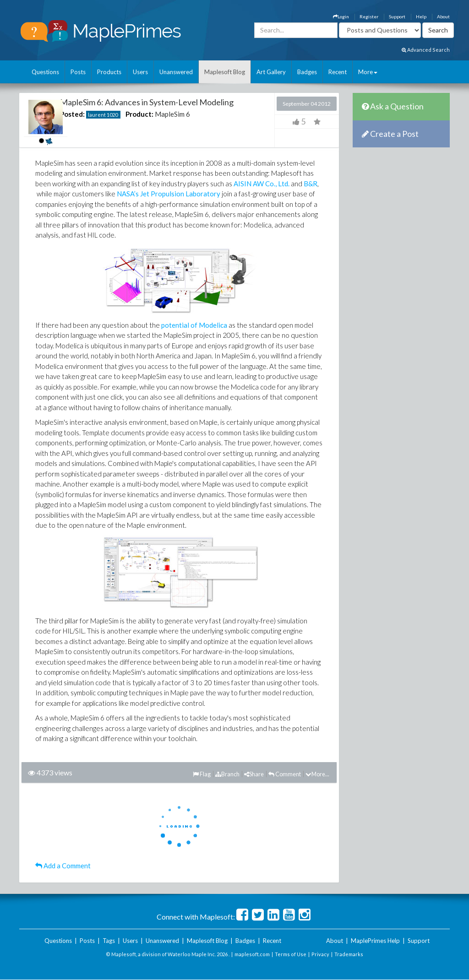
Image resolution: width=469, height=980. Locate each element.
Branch (227, 774)
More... (317, 774)
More (368, 72)
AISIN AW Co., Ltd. (262, 184)
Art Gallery (271, 72)
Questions (45, 72)
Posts (78, 72)
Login (341, 16)
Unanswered (176, 72)
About (443, 16)
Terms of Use (291, 954)
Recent (338, 72)
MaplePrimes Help (375, 941)
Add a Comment (63, 866)
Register (369, 16)
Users (140, 72)
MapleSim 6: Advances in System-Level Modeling (147, 102)
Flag (202, 774)
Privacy (320, 954)
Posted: (72, 114)
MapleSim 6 (172, 114)
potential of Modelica (194, 325)
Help (421, 16)
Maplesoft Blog (225, 72)
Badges (307, 72)
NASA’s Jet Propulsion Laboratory (169, 194)
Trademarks (349, 954)
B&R (311, 184)
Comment (285, 774)
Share (254, 774)
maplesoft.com (252, 954)
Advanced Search (426, 50)
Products (109, 72)
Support (397, 16)
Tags (109, 941)
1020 (112, 115)
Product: (139, 114)
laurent (97, 115)
